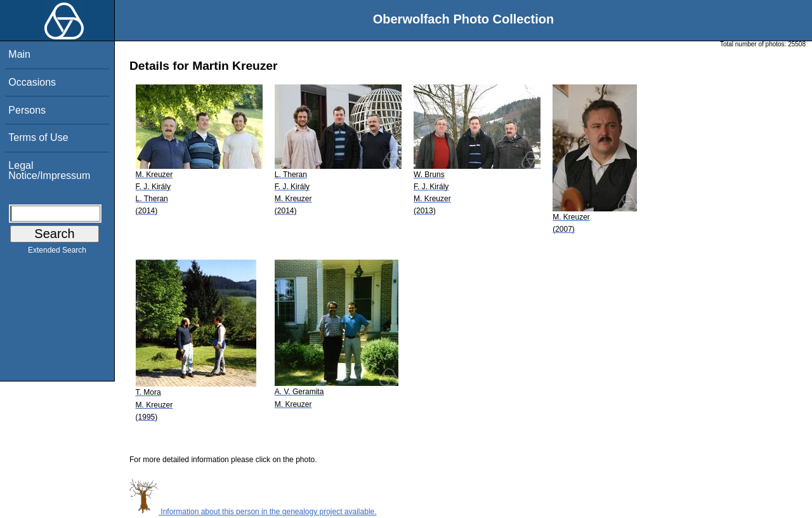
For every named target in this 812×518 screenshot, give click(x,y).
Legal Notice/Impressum (49, 170)
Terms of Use (38, 137)
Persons (27, 110)
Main (19, 54)
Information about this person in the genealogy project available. (253, 512)
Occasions (32, 82)
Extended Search (57, 253)
